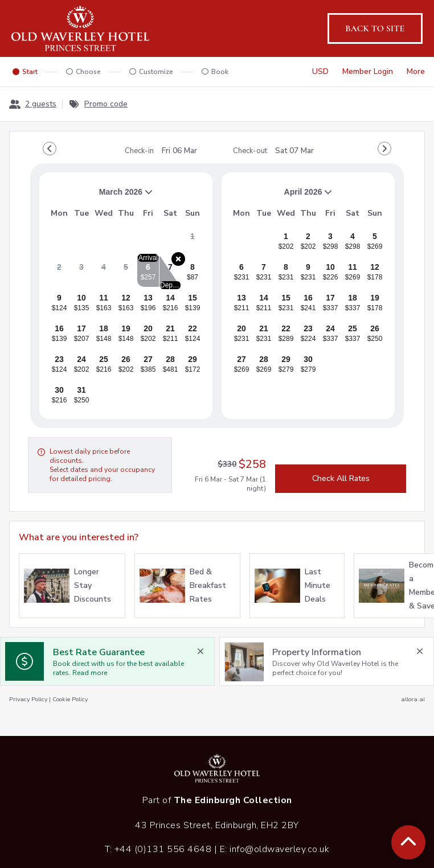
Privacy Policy (28, 699)
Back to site (375, 28)
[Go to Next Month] (384, 149)
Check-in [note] (161, 151)
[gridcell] (193, 241)
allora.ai (413, 699)
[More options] (416, 72)
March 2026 (101, 196)
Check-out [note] (273, 151)
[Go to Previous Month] (50, 149)
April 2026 (281, 196)
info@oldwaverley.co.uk (279, 849)
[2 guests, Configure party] (33, 104)
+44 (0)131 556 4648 (163, 849)
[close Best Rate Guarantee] (200, 651)
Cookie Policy (70, 699)
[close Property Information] (420, 651)
